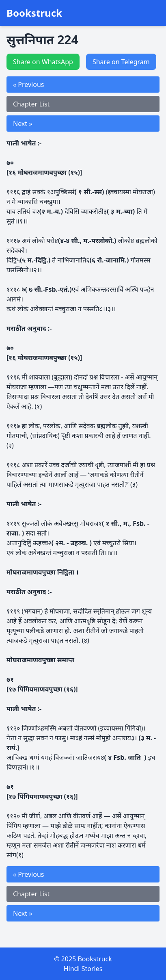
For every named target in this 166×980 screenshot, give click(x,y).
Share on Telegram (121, 62)
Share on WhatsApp (43, 62)
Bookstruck (34, 13)
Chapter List (31, 104)
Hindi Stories (83, 969)
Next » (23, 124)
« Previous (28, 85)
